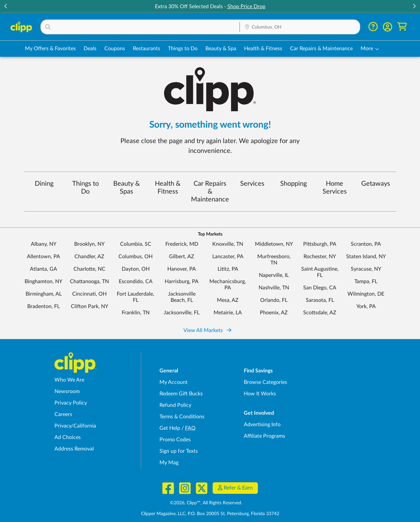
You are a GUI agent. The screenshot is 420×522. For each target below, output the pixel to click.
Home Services (335, 188)
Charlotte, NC (89, 269)
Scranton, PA (366, 244)
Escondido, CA (136, 282)
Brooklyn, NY (89, 244)
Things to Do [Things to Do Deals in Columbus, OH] (183, 49)
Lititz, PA (228, 269)
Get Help (170, 428)
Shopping (294, 184)
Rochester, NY (320, 257)
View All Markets (207, 330)
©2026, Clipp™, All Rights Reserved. (206, 503)
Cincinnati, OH (89, 294)
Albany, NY (44, 244)
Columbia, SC (136, 244)
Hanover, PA (182, 269)
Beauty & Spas (126, 188)
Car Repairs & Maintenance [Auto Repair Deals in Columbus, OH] (321, 49)
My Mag (169, 463)
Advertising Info (262, 425)
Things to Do (85, 188)
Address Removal (74, 449)
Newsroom (67, 391)
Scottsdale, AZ (320, 313)
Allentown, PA (43, 257)
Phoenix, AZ (274, 313)
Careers (63, 414)
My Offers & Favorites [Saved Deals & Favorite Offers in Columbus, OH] (50, 49)
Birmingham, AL (44, 294)
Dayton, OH (136, 269)
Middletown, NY (274, 244)
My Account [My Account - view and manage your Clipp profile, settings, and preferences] (174, 382)
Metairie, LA (228, 313)
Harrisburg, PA (182, 282)
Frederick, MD (182, 244)
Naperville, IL (274, 275)
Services (252, 184)
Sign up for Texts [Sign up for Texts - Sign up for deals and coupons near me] (179, 451)
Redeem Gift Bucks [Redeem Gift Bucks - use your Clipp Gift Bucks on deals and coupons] (181, 394)
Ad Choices (68, 437)
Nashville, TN (274, 288)
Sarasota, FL (320, 300)
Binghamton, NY (43, 282)
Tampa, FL (366, 282)
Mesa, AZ (228, 300)
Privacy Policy (71, 403)
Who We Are (69, 380)
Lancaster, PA (228, 257)
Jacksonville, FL (182, 313)
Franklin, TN (136, 313)
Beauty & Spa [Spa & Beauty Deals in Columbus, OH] (221, 49)
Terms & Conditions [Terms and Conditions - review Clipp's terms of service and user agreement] (182, 417)
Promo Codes (175, 440)
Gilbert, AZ (182, 257)
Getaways (376, 184)
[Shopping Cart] (402, 27)
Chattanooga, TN (89, 282)
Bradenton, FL (43, 306)
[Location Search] (300, 27)
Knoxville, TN (228, 244)
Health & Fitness (168, 188)
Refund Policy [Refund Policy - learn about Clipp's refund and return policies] (175, 405)
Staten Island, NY (366, 257)
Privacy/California (75, 426)
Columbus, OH (136, 257)
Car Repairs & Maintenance (210, 192)
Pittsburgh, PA (320, 244)
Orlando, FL (274, 300)
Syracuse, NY (366, 269)
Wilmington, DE (366, 294)
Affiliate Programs (264, 436)
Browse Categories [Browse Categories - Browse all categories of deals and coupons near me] (265, 382)
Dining (44, 184)
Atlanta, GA (43, 269)
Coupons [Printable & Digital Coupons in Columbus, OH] (115, 49)
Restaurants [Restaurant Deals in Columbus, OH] (147, 49)
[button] (140, 27)
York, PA (366, 306)
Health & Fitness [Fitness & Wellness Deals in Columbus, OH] (263, 49)
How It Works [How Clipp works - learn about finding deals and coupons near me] (260, 394)
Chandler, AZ (89, 257)
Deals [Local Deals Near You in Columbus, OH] (90, 49)
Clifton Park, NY (90, 306)
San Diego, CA (320, 288)
